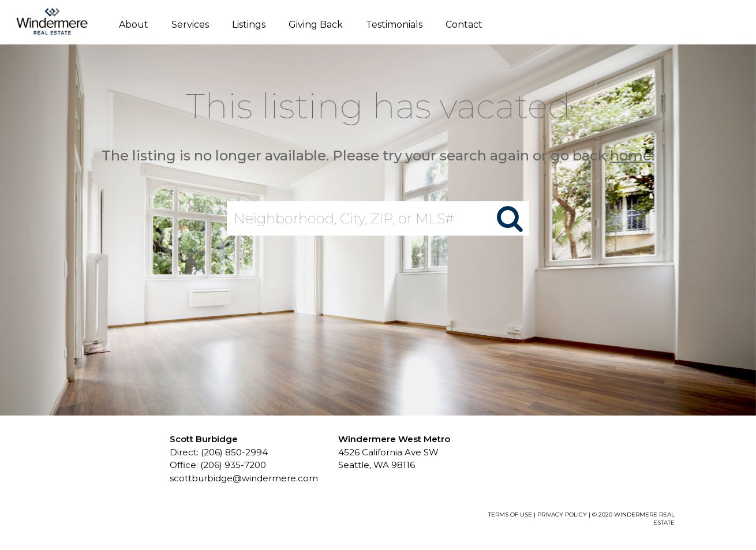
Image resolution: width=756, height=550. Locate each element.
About (134, 25)
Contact (464, 25)
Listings (249, 25)
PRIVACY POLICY (562, 515)
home (631, 156)
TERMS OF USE (510, 515)
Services (190, 25)
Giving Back (316, 25)
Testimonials (394, 25)
